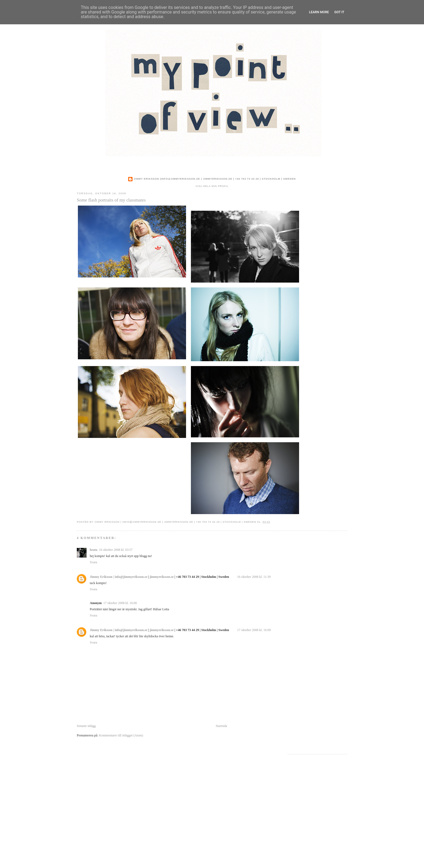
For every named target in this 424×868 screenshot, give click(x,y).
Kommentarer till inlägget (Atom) (121, 735)
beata (94, 550)
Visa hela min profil (212, 186)
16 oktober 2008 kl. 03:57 (116, 550)
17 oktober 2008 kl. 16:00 (120, 603)
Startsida (221, 726)
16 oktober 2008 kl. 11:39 (254, 577)
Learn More (319, 12)
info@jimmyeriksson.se (180, 179)
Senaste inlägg (86, 726)
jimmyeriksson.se (217, 179)
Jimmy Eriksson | (147, 179)
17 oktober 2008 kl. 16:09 (254, 630)
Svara (93, 562)
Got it (339, 12)
